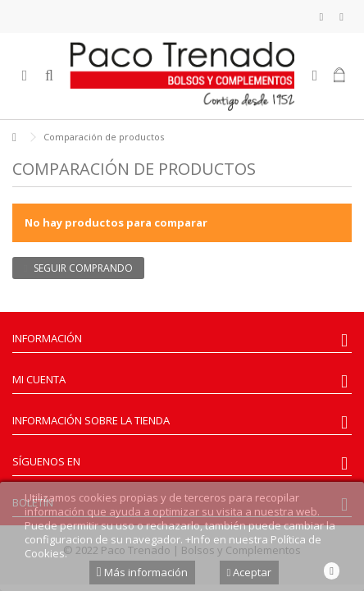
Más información (142, 572)
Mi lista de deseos (322, 17)
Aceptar (250, 572)
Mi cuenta (39, 379)
